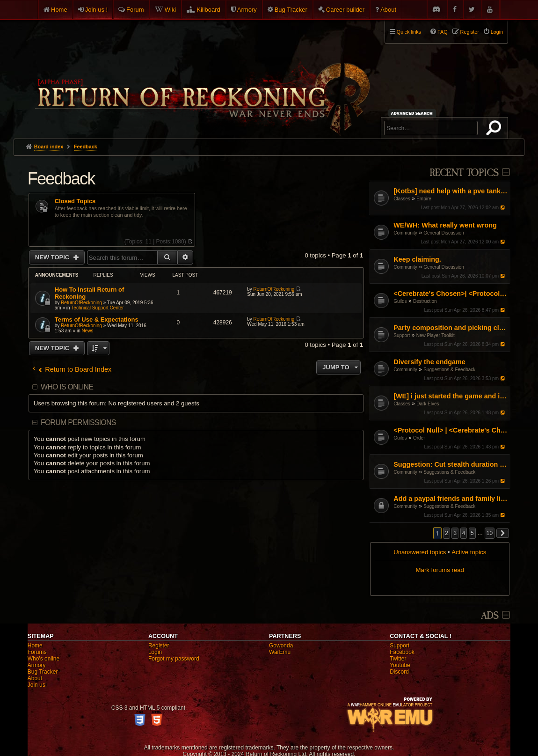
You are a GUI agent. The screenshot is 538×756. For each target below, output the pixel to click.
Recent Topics (464, 173)
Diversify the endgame (429, 362)
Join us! (37, 685)
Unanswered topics (420, 552)
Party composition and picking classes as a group (451, 328)
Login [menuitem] (497, 32)
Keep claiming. (417, 259)
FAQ (443, 32)
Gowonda (281, 646)
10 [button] (490, 533)
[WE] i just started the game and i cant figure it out (451, 396)
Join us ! (96, 10)
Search (495, 130)
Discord (399, 672)
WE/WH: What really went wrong (445, 225)
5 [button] (472, 533)
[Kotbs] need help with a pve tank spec (451, 191)
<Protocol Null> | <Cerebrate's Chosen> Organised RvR (451, 430)
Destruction (425, 301)
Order (419, 438)
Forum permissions (78, 422)
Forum (135, 10)
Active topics (469, 552)
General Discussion (444, 233)
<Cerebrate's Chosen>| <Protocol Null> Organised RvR (451, 294)
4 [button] (464, 533)
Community (405, 233)
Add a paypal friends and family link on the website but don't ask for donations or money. (451, 499)
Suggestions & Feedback (449, 370)
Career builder (345, 10)
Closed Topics (75, 201)
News (88, 331)
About (388, 10)
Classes (402, 199)
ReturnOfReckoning (81, 303)
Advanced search (413, 113)
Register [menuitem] (470, 32)
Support (402, 335)
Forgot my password (174, 659)
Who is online (67, 387)
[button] (503, 533)
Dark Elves (428, 404)
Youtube (400, 665)
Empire (424, 199)
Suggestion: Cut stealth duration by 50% (451, 464)
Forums (37, 652)
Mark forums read (440, 570)
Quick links (409, 32)
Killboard (208, 10)
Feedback (61, 179)
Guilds (400, 301)
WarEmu (280, 652)
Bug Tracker (291, 10)
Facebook (402, 652)
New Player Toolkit (436, 335)
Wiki (171, 10)
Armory (247, 10)
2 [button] (447, 533)
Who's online (44, 659)
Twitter (398, 659)
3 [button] (455, 533)
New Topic (53, 257)
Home (59, 10)
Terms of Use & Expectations (97, 319)
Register (159, 646)
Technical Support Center (97, 308)
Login (155, 652)
